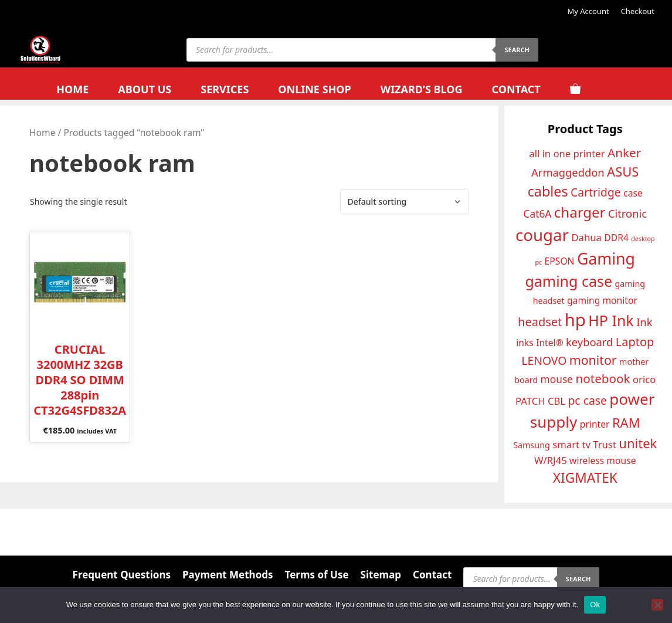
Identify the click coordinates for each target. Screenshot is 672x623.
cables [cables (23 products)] (548, 191)
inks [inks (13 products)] (525, 343)
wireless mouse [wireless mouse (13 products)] (603, 461)
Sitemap (381, 575)
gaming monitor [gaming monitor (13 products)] (602, 300)
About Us (145, 89)
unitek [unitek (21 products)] (638, 443)
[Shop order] (405, 202)
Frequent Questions (122, 575)
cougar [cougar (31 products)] (542, 235)
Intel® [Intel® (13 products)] (550, 343)
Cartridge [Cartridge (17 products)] (596, 192)
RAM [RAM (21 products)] (626, 422)
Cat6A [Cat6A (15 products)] (537, 214)
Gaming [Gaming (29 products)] (606, 259)
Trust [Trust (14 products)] (605, 444)
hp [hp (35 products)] (575, 320)
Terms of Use (317, 575)
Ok (595, 605)
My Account (588, 11)
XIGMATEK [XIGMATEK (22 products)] (585, 478)
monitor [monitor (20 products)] (593, 360)
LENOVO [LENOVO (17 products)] (544, 360)
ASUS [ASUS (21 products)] (623, 171)
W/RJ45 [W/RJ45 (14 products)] (551, 460)
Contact (516, 89)
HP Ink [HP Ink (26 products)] (611, 320)
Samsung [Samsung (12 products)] (532, 445)
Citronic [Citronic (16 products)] (627, 213)
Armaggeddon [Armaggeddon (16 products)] (568, 172)
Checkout (638, 11)
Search (517, 50)
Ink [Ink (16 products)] (644, 322)
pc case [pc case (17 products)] (587, 400)
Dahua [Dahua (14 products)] (586, 237)
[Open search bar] (622, 89)
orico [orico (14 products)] (644, 379)
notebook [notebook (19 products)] (603, 378)
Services (225, 89)
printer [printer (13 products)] (595, 424)
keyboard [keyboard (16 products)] (589, 342)
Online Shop (314, 89)
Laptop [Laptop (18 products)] (635, 342)
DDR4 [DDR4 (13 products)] (616, 238)
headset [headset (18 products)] (540, 322)
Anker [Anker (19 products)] (624, 153)
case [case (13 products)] (633, 193)
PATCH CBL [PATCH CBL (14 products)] (540, 401)
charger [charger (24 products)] (580, 212)
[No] (657, 605)
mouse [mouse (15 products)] (557, 379)
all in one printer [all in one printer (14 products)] (567, 153)
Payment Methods (228, 575)
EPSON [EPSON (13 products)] (560, 261)
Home (72, 89)
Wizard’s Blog (422, 89)
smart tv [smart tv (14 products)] (571, 444)
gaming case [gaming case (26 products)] (569, 281)
